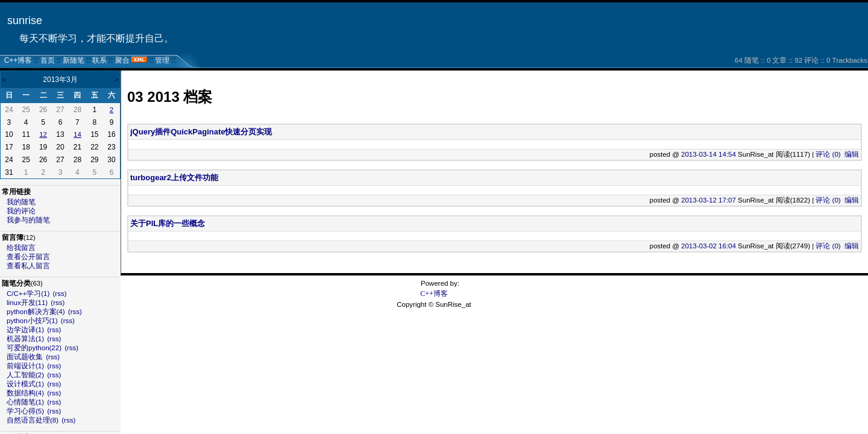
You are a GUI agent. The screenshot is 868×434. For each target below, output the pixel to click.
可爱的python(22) (34, 348)
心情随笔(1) (25, 402)
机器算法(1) (25, 339)
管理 (162, 60)
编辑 (852, 154)
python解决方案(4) (36, 312)
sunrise (25, 20)
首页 (48, 60)
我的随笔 (21, 202)
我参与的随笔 (28, 220)
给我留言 (21, 248)
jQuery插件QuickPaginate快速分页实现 (201, 132)
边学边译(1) (25, 330)
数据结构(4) (25, 393)
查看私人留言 (28, 266)
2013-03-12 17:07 (709, 200)
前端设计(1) (25, 366)
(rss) (60, 294)
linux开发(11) (27, 303)
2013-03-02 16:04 (709, 246)
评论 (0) (828, 154)
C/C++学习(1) (28, 294)
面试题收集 (25, 357)
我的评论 (21, 211)
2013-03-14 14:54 (709, 154)
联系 (99, 60)
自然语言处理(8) (33, 420)
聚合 (122, 60)
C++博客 (18, 60)
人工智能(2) (25, 375)
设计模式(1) (25, 384)
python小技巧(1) (32, 321)
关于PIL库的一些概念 (168, 223)
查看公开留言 (28, 257)
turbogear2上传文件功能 (174, 178)
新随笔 (74, 60)
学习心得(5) (25, 411)
